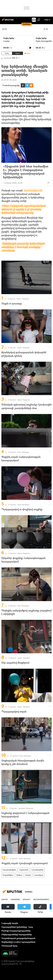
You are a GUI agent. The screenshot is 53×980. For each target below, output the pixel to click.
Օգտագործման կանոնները (14, 927)
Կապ (30, 927)
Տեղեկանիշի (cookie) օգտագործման (18, 942)
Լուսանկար (39, 875)
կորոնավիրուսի (33, 190)
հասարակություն (9, 870)
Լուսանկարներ (38, 870)
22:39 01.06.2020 (9, 80)
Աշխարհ (27, 899)
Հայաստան (24, 870)
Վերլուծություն (41, 899)
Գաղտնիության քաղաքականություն (18, 938)
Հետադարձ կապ (9, 946)
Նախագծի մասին (10, 923)
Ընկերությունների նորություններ (17, 934)
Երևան (28, 875)
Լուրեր (6, 41)
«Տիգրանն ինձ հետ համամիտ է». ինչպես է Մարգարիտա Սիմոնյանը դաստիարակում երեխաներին (26, 172)
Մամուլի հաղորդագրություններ (16, 931)
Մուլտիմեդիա (8, 875)
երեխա (19, 875)
